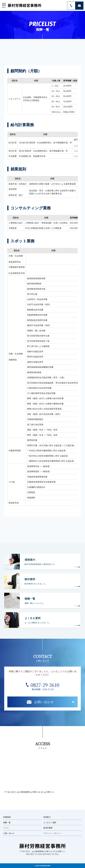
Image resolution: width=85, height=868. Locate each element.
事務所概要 (48, 828)
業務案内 (47, 817)
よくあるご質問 (50, 822)
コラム (6, 828)
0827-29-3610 (45, 685)
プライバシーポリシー (52, 833)
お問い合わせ (44, 702)
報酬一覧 (7, 822)
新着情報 (7, 817)
